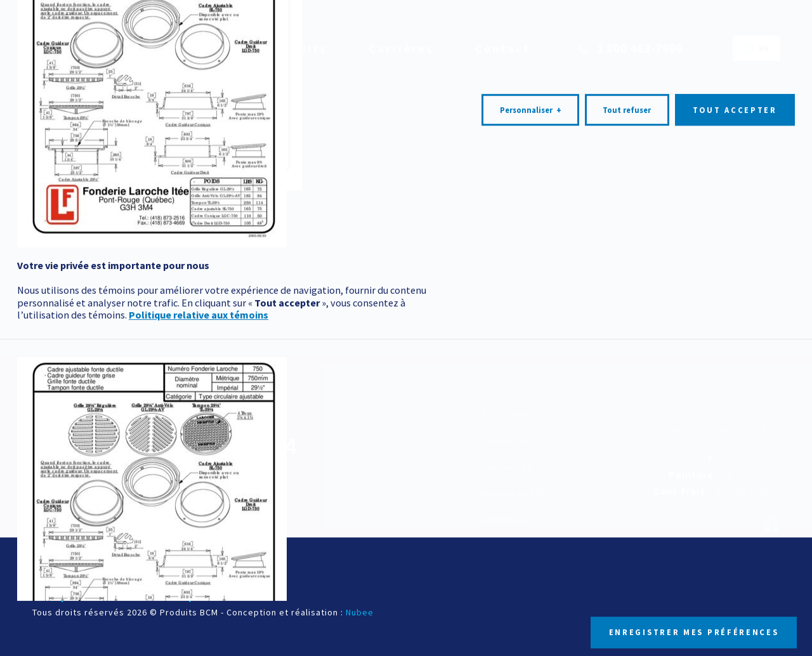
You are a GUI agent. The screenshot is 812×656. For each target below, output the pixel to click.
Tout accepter (735, 408)
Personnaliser (531, 409)
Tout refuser (627, 408)
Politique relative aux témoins (199, 613)
